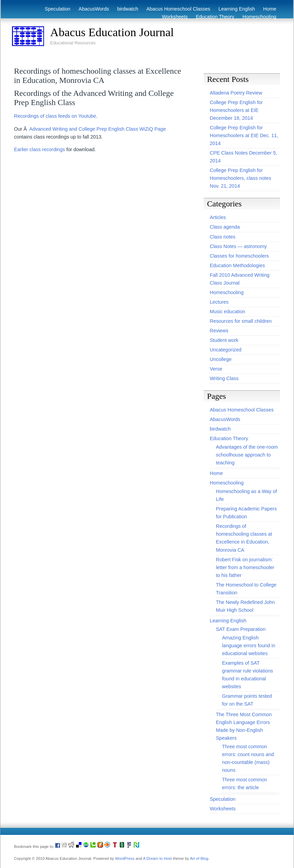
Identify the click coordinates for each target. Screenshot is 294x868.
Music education (227, 312)
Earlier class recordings (40, 149)
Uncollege (221, 359)
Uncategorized (226, 350)
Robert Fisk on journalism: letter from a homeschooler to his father (245, 567)
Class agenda (225, 227)
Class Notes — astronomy (238, 246)
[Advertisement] (87, 57)
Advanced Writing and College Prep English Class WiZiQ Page (98, 129)
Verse (216, 369)
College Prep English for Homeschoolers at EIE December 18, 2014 (236, 110)
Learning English (237, 9)
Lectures (219, 302)
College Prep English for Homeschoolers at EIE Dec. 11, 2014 (244, 135)
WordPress (125, 858)
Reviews (219, 331)
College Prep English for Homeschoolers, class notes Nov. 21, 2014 (240, 178)
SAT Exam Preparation (241, 629)
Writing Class (224, 378)
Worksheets (175, 17)
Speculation (57, 9)
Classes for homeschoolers (239, 256)
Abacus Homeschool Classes (178, 9)
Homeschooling (259, 17)
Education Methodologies (237, 265)
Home (270, 9)
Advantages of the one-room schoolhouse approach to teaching (247, 455)
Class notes (223, 237)
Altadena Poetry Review (236, 93)
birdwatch (128, 9)
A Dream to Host (157, 858)
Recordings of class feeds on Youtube (55, 116)
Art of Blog (199, 858)
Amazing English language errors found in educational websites (249, 646)
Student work (224, 340)
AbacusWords (94, 9)
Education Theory (215, 17)
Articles (218, 217)
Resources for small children (241, 321)
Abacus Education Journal (112, 32)
